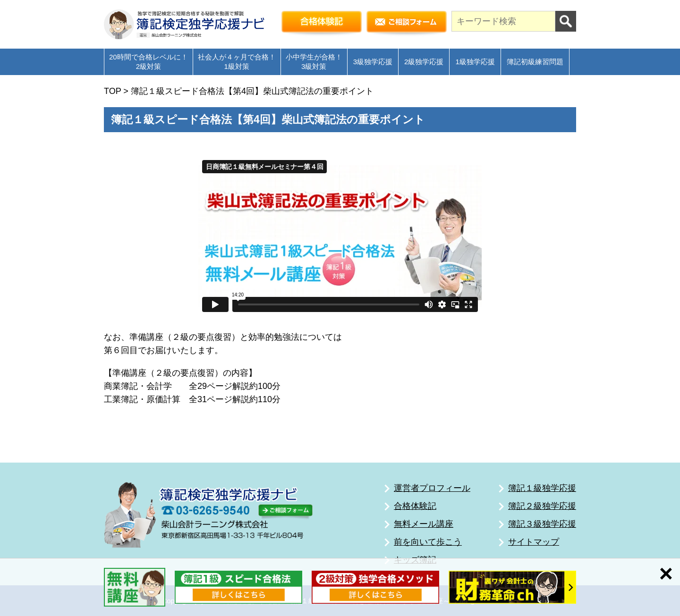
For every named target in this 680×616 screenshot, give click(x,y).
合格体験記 (415, 506)
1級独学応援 (475, 62)
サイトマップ (534, 542)
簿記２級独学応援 (542, 506)
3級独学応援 (373, 62)
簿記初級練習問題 (535, 62)
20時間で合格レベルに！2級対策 (149, 62)
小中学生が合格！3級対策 (314, 62)
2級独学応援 (424, 62)
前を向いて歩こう (428, 542)
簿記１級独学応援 (542, 488)
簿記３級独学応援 (542, 524)
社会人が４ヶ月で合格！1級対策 (237, 62)
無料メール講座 (424, 524)
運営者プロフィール (432, 488)
